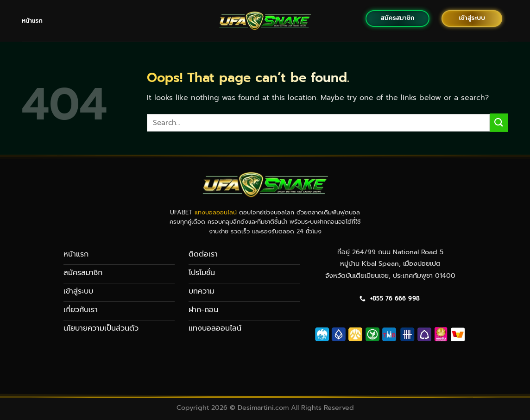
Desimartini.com (263, 407)
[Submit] (499, 122)
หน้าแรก (32, 21)
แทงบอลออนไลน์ (216, 212)
